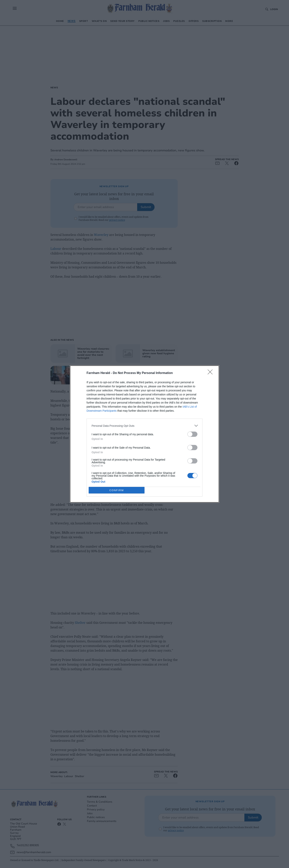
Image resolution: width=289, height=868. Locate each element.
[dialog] (144, 434)
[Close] (211, 373)
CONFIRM (117, 490)
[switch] (192, 434)
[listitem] (144, 426)
